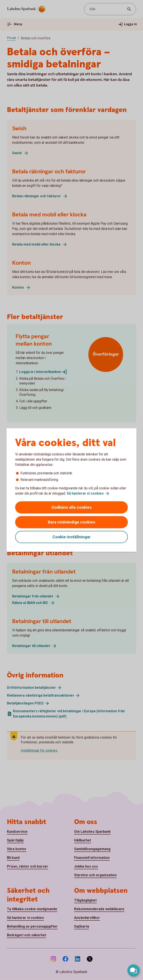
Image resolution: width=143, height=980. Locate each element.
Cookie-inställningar (71, 537)
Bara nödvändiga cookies (71, 522)
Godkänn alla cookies (71, 507)
